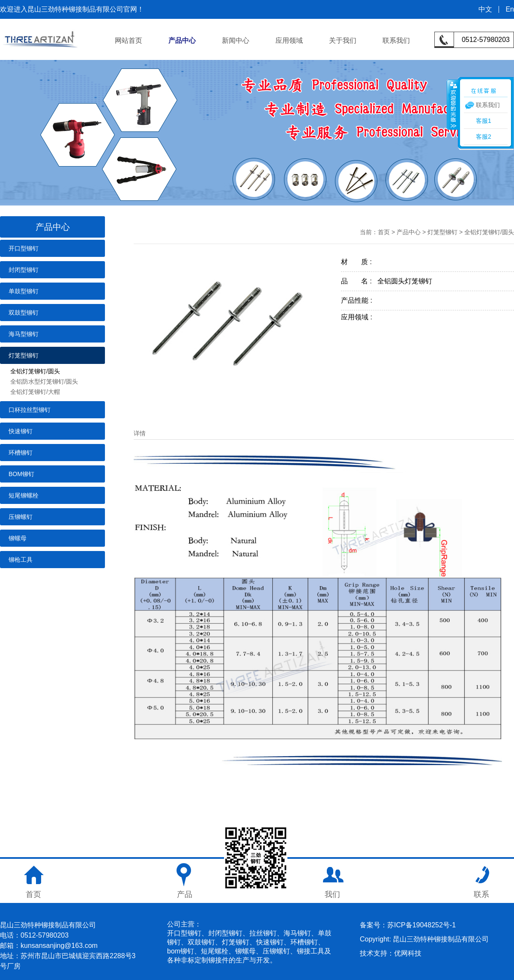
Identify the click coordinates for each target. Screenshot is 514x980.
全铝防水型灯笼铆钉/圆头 (44, 381)
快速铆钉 (21, 431)
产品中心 (182, 40)
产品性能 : (359, 300)
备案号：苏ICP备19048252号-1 (408, 925)
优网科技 (408, 953)
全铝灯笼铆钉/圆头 (35, 371)
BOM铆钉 (21, 474)
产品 (185, 894)
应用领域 (289, 40)
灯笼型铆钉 (24, 355)
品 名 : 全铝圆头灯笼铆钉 (387, 281)
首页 (384, 232)
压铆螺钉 (21, 517)
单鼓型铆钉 (24, 291)
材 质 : (359, 262)
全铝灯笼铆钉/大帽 (35, 392)
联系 (481, 894)
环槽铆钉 (21, 453)
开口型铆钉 (24, 248)
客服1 (484, 121)
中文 (485, 9)
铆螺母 (18, 538)
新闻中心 (236, 40)
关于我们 (343, 40)
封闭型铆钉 (24, 270)
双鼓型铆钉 (24, 313)
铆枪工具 (21, 560)
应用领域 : (359, 317)
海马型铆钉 (24, 334)
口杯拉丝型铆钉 (30, 410)
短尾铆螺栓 (24, 495)
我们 (332, 894)
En (510, 9)
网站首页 (128, 40)
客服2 (484, 137)
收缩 (453, 104)
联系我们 (396, 40)
